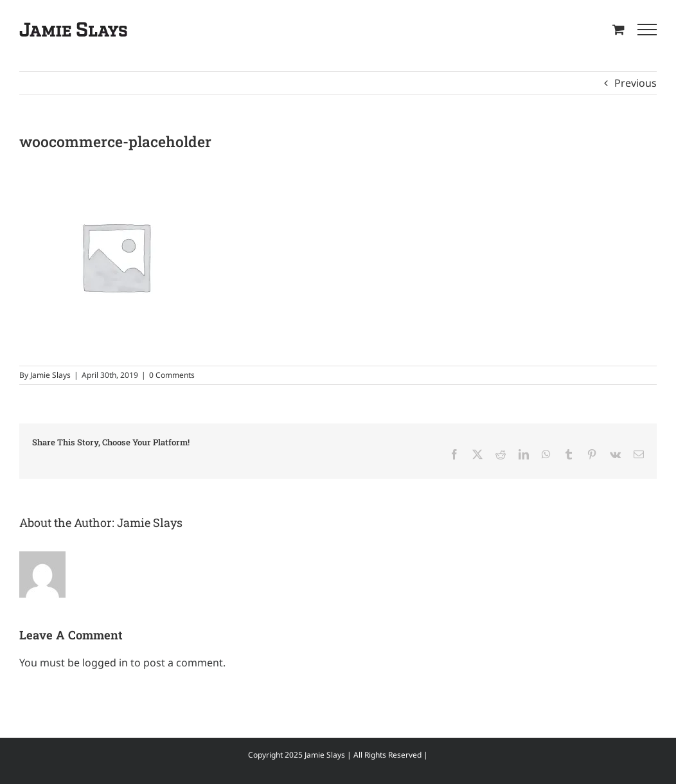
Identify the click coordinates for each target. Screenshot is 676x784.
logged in (105, 663)
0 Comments (172, 375)
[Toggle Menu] (647, 30)
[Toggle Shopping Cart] (618, 29)
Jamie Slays (50, 375)
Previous (636, 83)
